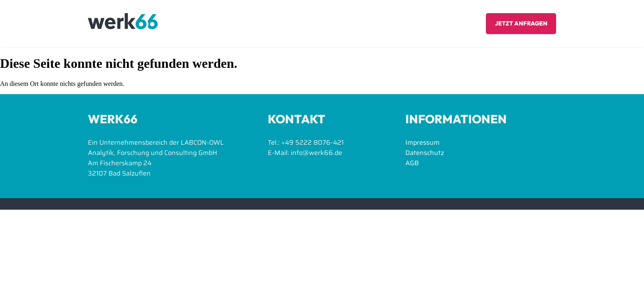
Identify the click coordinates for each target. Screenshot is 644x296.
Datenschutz (425, 153)
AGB (412, 163)
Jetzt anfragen (521, 23)
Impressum (422, 142)
